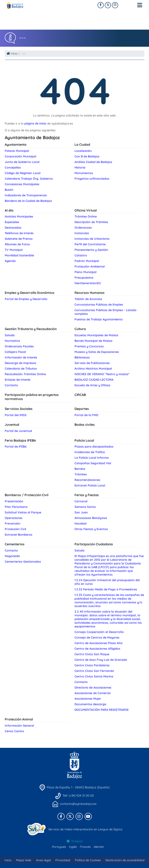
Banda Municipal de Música (93, 341)
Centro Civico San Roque (92, 654)
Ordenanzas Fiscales (19, 346)
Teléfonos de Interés (19, 233)
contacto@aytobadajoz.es (78, 804)
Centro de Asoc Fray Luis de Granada (101, 660)
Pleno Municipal (86, 272)
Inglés (73, 847)
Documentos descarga (90, 704)
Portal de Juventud (18, 431)
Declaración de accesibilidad (125, 860)
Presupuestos (84, 278)
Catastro (81, 255)
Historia (80, 168)
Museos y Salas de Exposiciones (97, 352)
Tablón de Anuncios (88, 299)
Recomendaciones (87, 480)
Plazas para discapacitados (94, 447)
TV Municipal (14, 250)
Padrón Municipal (87, 261)
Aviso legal (43, 860)
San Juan (81, 512)
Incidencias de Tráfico (90, 452)
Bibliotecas (82, 357)
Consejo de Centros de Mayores (97, 638)
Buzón (9, 190)
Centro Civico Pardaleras (92, 665)
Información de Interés (21, 357)
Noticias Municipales (19, 216)
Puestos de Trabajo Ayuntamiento (99, 319)
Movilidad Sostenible (19, 255)
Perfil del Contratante (90, 244)
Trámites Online (86, 216)
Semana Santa (85, 507)
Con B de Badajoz (87, 156)
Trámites (81, 474)
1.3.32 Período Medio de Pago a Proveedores (106, 589)
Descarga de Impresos (20, 363)
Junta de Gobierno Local (22, 162)
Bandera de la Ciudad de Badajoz (28, 201)
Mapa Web (24, 860)
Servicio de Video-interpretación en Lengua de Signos (85, 829)
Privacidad (63, 860)
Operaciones (14, 518)
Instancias (82, 233)
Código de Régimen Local (23, 173)
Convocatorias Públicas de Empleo (99, 305)
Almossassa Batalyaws (91, 518)
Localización (83, 151)
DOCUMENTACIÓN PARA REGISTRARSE (102, 710)
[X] (108, 5)
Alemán (99, 847)
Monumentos (84, 173)
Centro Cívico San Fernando (94, 671)
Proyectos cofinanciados (92, 179)
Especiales (12, 222)
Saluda (10, 335)
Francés (85, 847)
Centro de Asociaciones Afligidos (97, 649)
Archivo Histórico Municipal (93, 369)
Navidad (80, 524)
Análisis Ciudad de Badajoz (93, 162)
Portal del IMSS (16, 415)
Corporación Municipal (20, 156)
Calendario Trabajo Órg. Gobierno (29, 179)
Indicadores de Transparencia (26, 195)
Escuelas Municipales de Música (96, 335)
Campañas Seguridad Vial (93, 463)
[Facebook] (101, 5)
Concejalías (13, 168)
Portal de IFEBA (16, 447)
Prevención (13, 524)
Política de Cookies (88, 860)
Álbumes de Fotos (17, 244)
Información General (19, 726)
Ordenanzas (83, 228)
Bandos (80, 469)
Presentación (14, 501)
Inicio (12, 54)
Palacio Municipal (17, 151)
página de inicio (35, 123)
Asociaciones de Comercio (93, 693)
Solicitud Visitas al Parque (23, 512)
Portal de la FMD (86, 415)
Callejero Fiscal (15, 352)
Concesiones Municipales (22, 184)
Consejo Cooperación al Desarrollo (99, 632)
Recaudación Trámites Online (25, 374)
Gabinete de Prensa (19, 239)
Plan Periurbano (16, 507)
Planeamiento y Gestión (91, 250)
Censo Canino (14, 731)
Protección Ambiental (90, 266)
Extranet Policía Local (90, 485)
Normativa (12, 341)
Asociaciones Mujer (88, 699)
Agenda (10, 261)
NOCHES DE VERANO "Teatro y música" (102, 374)
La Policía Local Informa (92, 458)
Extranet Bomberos (19, 535)
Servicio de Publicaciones (92, 363)
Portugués (59, 847)
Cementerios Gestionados (23, 562)
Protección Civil (15, 529)
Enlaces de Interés (18, 380)
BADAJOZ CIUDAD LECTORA (94, 380)
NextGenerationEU (88, 283)
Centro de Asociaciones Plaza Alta (98, 643)
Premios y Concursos (89, 346)
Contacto (11, 385)
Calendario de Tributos (21, 369)
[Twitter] (115, 5)
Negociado (12, 556)
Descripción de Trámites (91, 222)
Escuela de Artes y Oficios (92, 385)
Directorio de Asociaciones (93, 688)
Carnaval (81, 501)
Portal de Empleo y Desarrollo (26, 299)
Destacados (13, 228)
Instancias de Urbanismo (92, 239)
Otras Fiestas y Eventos (91, 529)
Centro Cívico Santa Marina (94, 676)
